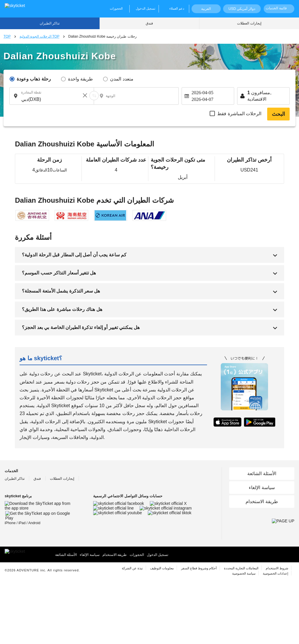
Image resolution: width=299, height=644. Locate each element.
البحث (278, 114)
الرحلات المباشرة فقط (239, 114)
